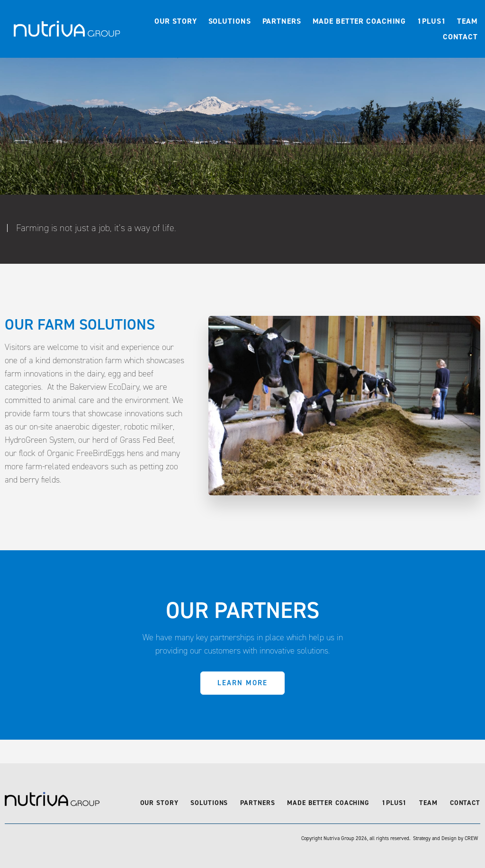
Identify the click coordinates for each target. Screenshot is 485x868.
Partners (282, 21)
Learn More (242, 683)
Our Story (176, 21)
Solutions (230, 21)
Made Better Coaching (359, 21)
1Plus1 (431, 21)
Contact (460, 37)
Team (467, 21)
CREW (471, 838)
